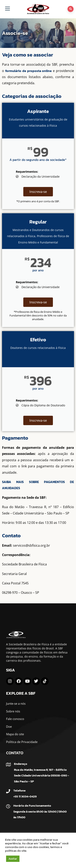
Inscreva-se (38, 192)
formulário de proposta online (29, 71)
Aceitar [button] (13, 859)
